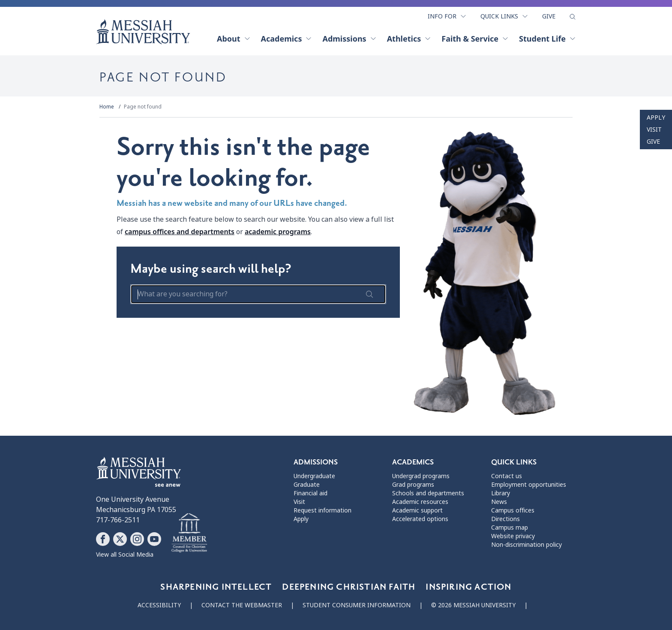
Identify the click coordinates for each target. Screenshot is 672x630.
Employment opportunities (529, 485)
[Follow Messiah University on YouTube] (154, 539)
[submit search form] (369, 294)
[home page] (143, 32)
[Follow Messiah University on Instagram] (137, 539)
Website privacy (513, 536)
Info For (447, 16)
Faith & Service (475, 39)
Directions (505, 519)
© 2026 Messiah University (473, 605)
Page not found (143, 107)
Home (107, 107)
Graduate (307, 485)
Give (549, 16)
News (499, 502)
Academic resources (420, 502)
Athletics (409, 39)
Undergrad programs (421, 476)
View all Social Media (125, 555)
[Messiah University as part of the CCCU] (189, 533)
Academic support (417, 510)
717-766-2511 (118, 520)
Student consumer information (357, 605)
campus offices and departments (180, 232)
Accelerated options (420, 519)
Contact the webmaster (242, 605)
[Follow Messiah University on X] (120, 539)
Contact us (507, 476)
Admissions (349, 39)
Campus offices (513, 510)
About (234, 39)
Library (501, 493)
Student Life (547, 39)
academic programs (278, 232)
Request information (322, 510)
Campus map (510, 528)
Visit (654, 130)
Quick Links (504, 16)
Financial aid (310, 493)
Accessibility (159, 605)
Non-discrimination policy (526, 545)
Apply (656, 118)
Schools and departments (428, 493)
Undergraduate (314, 476)
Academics (287, 39)
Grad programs (413, 485)
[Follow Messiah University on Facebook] (103, 539)
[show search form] (573, 17)
